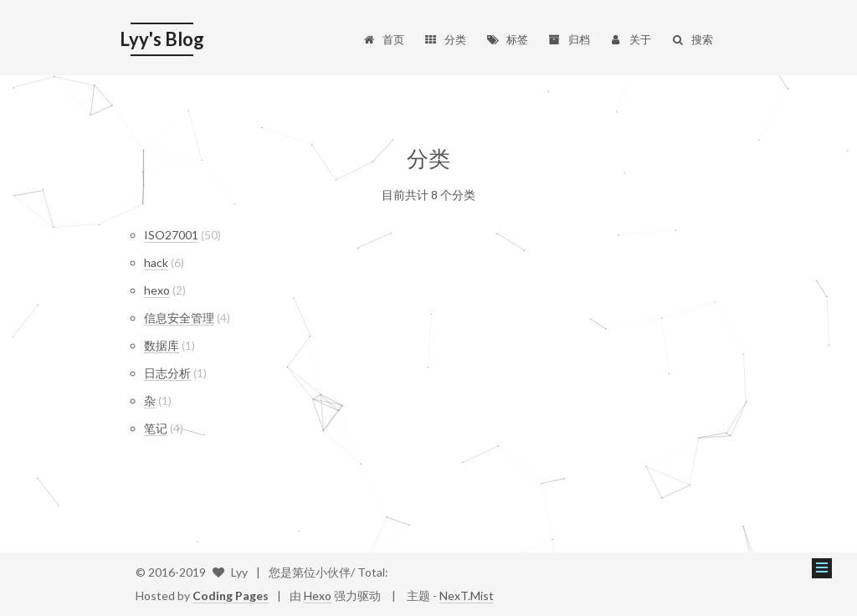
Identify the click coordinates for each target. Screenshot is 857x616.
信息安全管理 (179, 318)
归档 (569, 39)
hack (156, 262)
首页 (384, 39)
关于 (631, 39)
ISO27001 (171, 235)
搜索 (692, 39)
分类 (445, 39)
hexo (157, 290)
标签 (507, 39)
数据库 (162, 345)
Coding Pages (231, 595)
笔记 (156, 428)
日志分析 (167, 373)
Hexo (318, 595)
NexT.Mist (467, 595)
